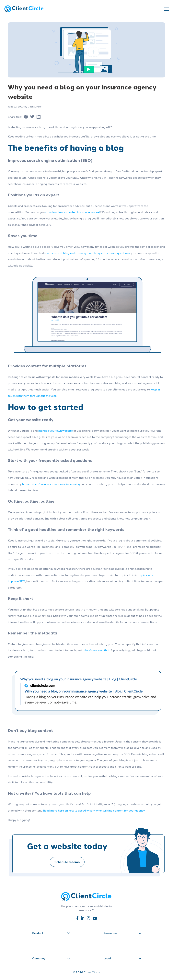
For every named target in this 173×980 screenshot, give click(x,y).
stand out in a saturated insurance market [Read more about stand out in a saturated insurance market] (73, 212)
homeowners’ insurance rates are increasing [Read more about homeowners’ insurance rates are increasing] (51, 484)
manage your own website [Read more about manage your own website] (56, 430)
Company (51, 958)
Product (51, 933)
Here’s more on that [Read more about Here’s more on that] (97, 650)
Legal (122, 958)
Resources (122, 933)
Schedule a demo (67, 862)
